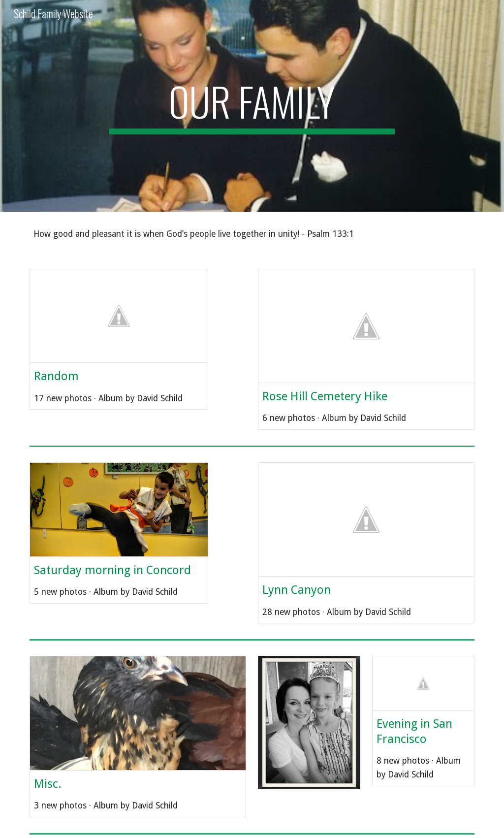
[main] (252, 106)
